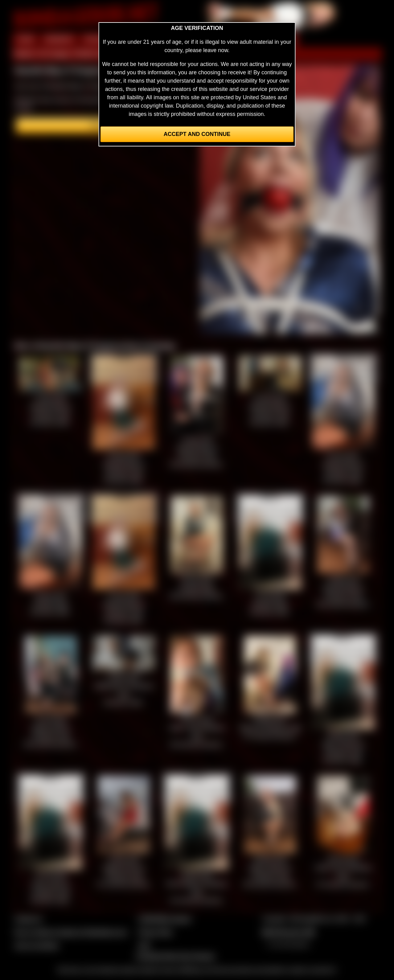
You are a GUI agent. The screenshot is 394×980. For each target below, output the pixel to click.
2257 (144, 945)
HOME (25, 39)
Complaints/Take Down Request (175, 956)
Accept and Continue (197, 134)
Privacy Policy (155, 932)
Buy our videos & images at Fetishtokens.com (71, 932)
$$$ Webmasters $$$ (288, 932)
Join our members (37, 945)
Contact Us (28, 919)
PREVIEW (97, 39)
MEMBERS (59, 39)
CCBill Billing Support (164, 919)
